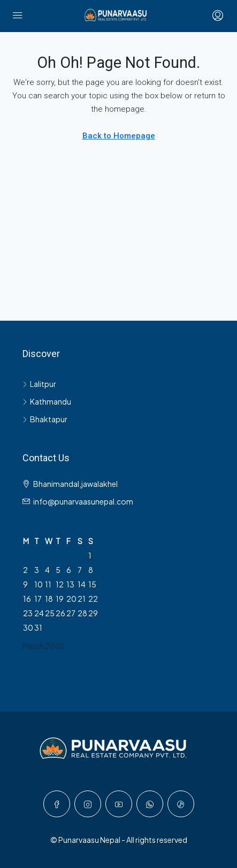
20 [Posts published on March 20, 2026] (71, 599)
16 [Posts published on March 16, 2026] (27, 599)
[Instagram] (88, 804)
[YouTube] (119, 804)
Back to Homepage (119, 136)
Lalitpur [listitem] (39, 384)
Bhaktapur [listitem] (45, 419)
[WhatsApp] (150, 804)
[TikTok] (181, 804)
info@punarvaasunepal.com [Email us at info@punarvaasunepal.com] (83, 501)
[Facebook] (57, 804)
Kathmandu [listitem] (47, 401)
